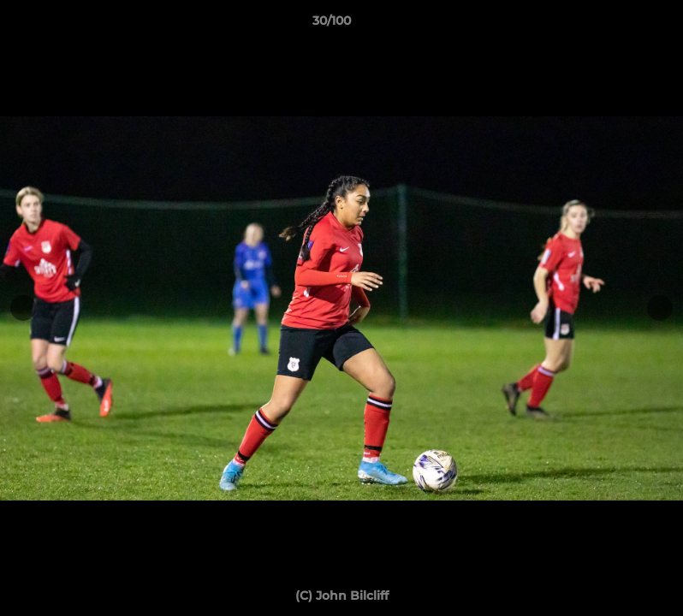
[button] (611, 25)
